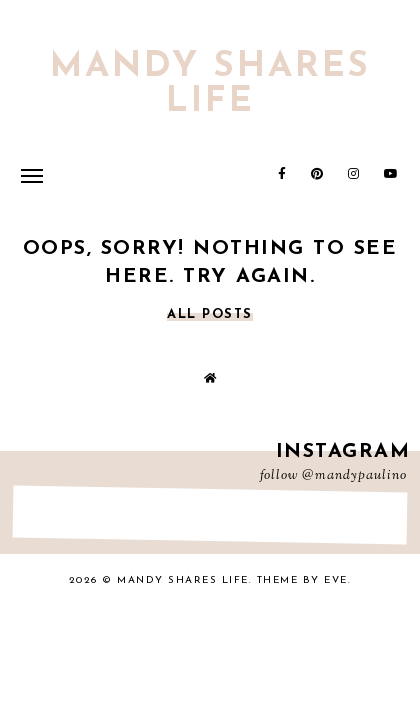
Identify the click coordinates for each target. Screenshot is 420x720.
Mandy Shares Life (210, 85)
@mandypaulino (354, 476)
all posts (210, 314)
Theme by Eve (302, 580)
